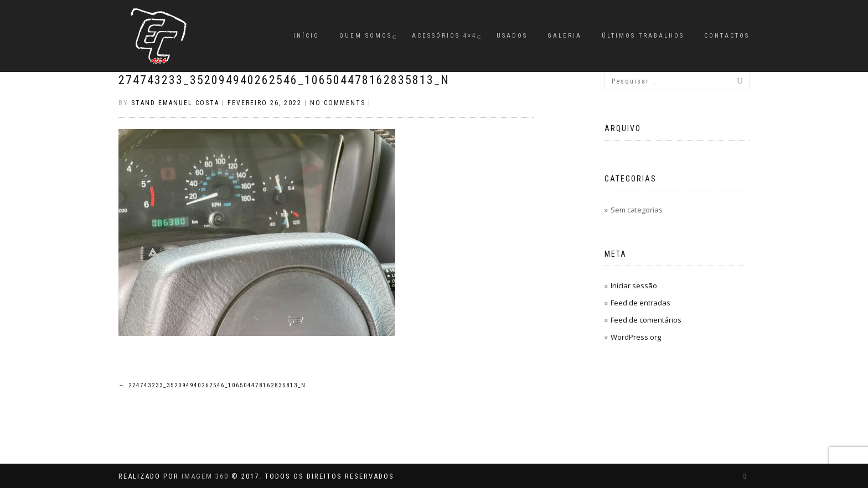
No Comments (338, 103)
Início (306, 36)
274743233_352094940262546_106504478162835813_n (284, 80)
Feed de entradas (640, 303)
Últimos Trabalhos (643, 36)
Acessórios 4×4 (444, 36)
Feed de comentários (646, 320)
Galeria (565, 36)
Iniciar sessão (634, 285)
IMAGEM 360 (205, 476)
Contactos (727, 36)
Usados (512, 36)
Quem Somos (366, 36)
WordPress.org (636, 337)
